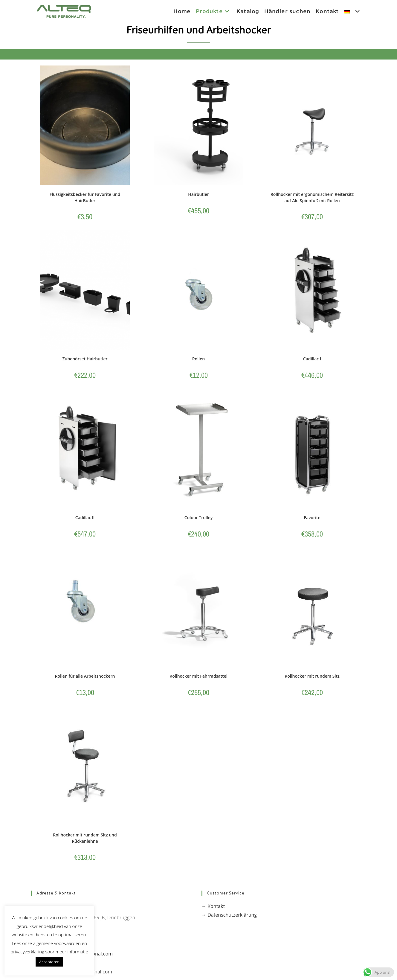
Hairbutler (198, 194)
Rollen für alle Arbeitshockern (85, 677)
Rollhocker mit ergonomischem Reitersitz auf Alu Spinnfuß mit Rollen (312, 197)
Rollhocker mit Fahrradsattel (198, 677)
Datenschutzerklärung (232, 916)
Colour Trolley (198, 518)
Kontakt (216, 907)
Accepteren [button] (49, 962)
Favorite (312, 518)
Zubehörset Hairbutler (85, 359)
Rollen (198, 359)
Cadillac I (312, 359)
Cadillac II (85, 518)
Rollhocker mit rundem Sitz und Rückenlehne (85, 839)
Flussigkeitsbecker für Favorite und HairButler (85, 197)
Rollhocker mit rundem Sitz (312, 677)
